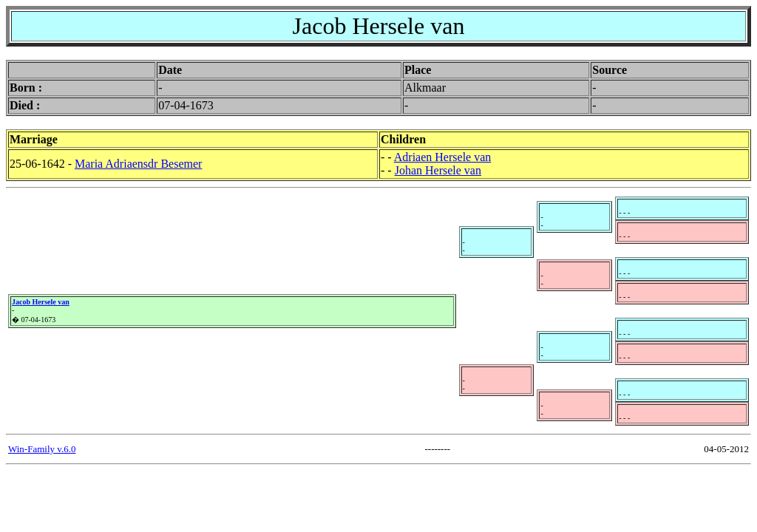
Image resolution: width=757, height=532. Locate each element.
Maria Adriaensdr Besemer (138, 164)
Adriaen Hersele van (443, 157)
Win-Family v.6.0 (42, 449)
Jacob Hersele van (41, 302)
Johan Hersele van (438, 170)
